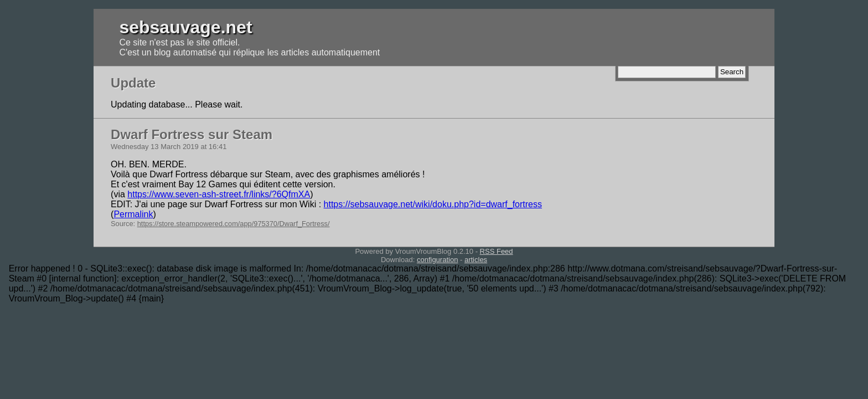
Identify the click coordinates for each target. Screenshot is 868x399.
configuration (437, 260)
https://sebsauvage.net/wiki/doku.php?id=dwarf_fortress (433, 204)
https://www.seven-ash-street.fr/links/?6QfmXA (219, 194)
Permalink (133, 214)
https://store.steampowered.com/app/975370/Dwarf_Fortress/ (234, 224)
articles (476, 260)
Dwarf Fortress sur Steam (192, 134)
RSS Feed (497, 251)
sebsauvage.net (185, 27)
